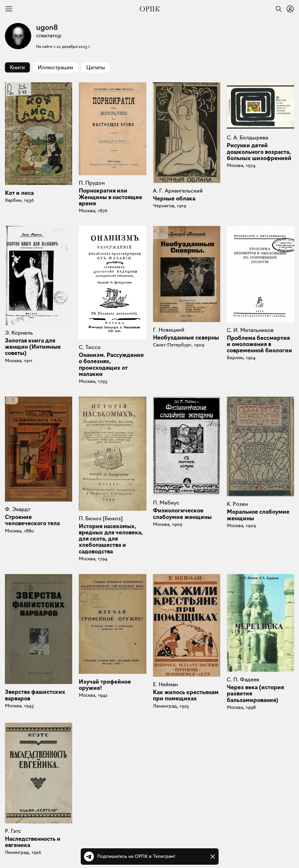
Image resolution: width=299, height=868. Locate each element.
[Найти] (277, 9)
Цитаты (96, 67)
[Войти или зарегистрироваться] (290, 9)
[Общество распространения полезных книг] (150, 9)
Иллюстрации (55, 67)
